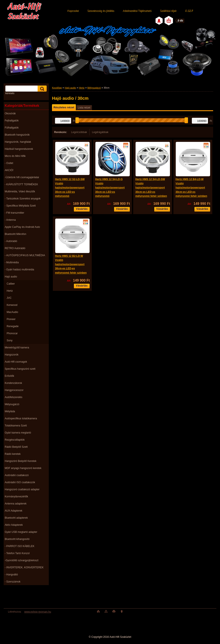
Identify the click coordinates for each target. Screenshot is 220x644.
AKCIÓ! (9, 170)
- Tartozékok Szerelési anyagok (23, 199)
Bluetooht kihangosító (17, 539)
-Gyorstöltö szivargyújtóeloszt (22, 560)
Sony (10, 340)
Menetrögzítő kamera (17, 348)
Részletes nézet (64, 107)
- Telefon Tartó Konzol (17, 553)
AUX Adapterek (14, 511)
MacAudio (12, 312)
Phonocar (12, 333)
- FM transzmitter (15, 213)
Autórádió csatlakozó (17, 475)
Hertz (10, 291)
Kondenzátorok (13, 383)
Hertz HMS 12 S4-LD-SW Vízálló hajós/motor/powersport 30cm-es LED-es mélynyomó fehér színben (151, 188)
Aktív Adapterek (14, 525)
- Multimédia (12, 262)
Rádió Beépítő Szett (16, 447)
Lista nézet (84, 108)
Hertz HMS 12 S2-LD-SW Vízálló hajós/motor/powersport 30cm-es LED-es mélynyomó (70, 188)
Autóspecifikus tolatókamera (21, 419)
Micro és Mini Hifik (15, 156)
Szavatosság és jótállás (101, 11)
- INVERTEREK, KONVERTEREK (24, 567)
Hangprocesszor (14, 390)
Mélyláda (10, 411)
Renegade (13, 326)
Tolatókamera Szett (16, 426)
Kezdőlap (57, 88)
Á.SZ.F (189, 11)
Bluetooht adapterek (16, 518)
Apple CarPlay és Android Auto (22, 227)
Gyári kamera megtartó (18, 433)
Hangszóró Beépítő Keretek (21, 461)
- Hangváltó (11, 575)
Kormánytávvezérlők (16, 497)
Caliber (11, 284)
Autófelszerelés (14, 397)
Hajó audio (11, 277)
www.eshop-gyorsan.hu (38, 612)
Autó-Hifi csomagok (16, 362)
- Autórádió (11, 241)
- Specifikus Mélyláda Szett (20, 206)
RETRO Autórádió (15, 248)
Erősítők (9, 376)
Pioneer (11, 319)
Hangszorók (12, 355)
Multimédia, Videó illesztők (20, 192)
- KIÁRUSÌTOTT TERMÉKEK (21, 184)
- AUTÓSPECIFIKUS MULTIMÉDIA (25, 255)
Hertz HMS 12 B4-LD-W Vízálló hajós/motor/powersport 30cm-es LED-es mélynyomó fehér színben (191, 188)
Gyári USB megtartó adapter (21, 532)
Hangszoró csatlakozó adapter (22, 489)
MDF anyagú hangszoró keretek (23, 468)
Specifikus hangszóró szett (20, 369)
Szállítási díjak (168, 11)
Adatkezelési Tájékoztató (137, 11)
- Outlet (9, 163)
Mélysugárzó (12, 404)
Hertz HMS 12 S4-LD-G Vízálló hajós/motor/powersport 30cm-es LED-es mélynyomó (110, 188)
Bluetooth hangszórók (17, 135)
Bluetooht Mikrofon (15, 234)
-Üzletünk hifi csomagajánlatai (22, 177)
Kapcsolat (73, 11)
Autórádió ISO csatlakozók (20, 482)
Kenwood (12, 305)
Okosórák (10, 113)
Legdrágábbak (100, 132)
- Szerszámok (13, 582)
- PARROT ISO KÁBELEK (20, 546)
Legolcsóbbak (79, 132)
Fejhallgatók (12, 121)
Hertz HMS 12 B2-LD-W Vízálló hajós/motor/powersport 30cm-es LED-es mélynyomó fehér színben (71, 264)
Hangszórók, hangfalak (18, 142)
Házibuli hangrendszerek (19, 149)
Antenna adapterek (16, 504)
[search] (41, 89)
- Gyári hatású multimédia (19, 270)
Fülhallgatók (12, 128)
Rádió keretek (13, 454)
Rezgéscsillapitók (15, 440)
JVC (9, 298)
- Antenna (10, 220)
